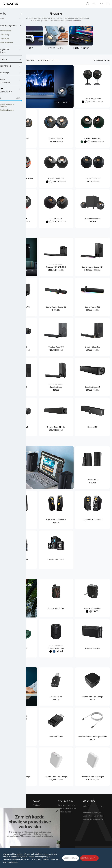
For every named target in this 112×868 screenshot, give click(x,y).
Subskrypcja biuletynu (92, 813)
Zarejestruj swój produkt (93, 816)
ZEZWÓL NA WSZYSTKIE (89, 858)
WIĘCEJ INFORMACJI (71, 858)
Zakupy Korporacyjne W (93, 819)
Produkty (37, 805)
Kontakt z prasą (65, 812)
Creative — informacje (67, 805)
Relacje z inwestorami (67, 809)
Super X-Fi (12, 805)
